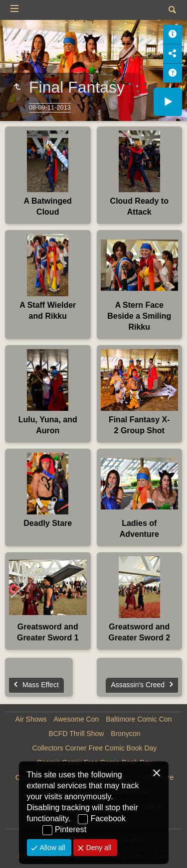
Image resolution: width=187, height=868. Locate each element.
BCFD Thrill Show (76, 734)
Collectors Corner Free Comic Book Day (95, 748)
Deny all (98, 848)
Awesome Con (76, 719)
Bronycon (125, 734)
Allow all (52, 848)
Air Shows (31, 719)
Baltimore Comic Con (139, 719)
